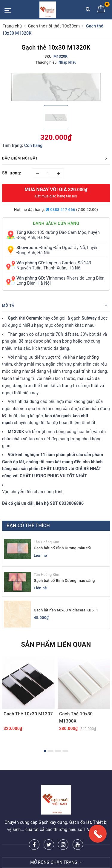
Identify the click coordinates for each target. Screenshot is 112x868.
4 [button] (65, 751)
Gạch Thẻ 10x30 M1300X (76, 717)
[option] (56, 87)
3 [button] (58, 751)
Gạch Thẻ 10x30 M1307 (28, 714)
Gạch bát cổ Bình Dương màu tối (62, 548)
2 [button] (50, 751)
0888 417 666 (60, 210)
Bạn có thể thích (28, 526)
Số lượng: (12, 173)
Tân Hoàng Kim (46, 542)
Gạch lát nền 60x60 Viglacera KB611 (66, 610)
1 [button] (45, 751)
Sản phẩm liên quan (56, 644)
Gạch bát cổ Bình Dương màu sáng (64, 581)
